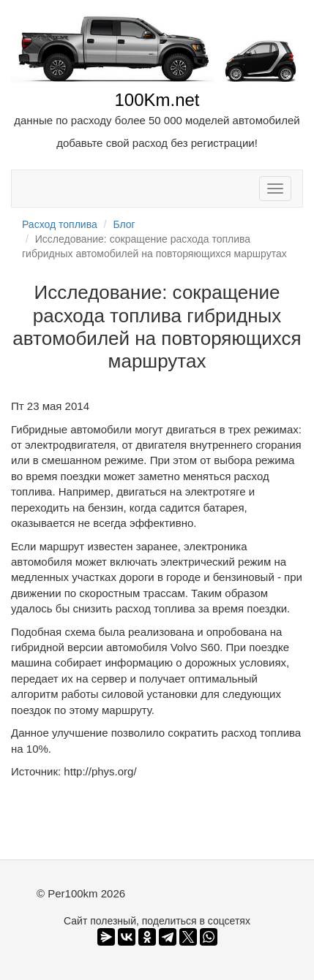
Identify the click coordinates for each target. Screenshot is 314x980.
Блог (124, 224)
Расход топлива (60, 224)
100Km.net (157, 100)
